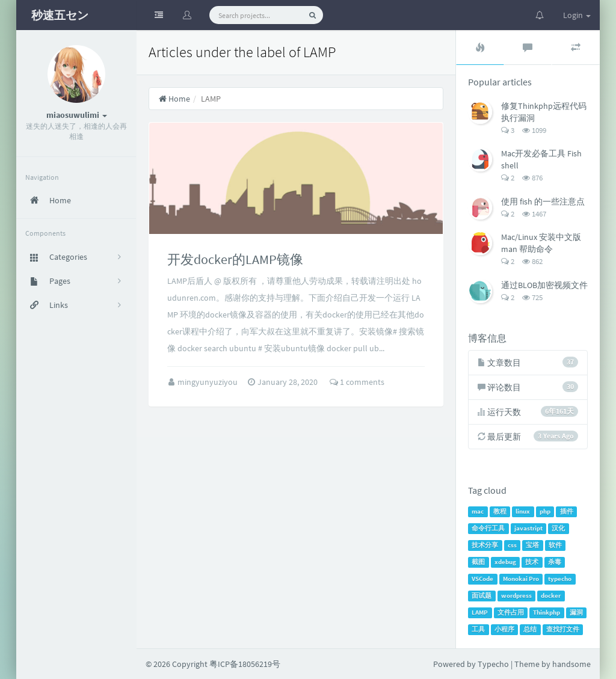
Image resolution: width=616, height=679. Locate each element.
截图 (478, 562)
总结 (530, 629)
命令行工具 (488, 528)
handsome (571, 664)
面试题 (482, 596)
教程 (500, 512)
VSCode (482, 579)
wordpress (516, 596)
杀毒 (555, 562)
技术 (532, 562)
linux (523, 512)
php (545, 512)
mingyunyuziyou (208, 382)
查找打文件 (563, 629)
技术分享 (485, 545)
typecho (560, 579)
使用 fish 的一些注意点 (543, 201)
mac (478, 512)
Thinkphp (547, 613)
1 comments (357, 382)
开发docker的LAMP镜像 (235, 259)
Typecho (493, 664)
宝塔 (532, 545)
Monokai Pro (521, 579)
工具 (478, 629)
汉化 (558, 528)
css (512, 545)
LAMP (480, 613)
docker (551, 596)
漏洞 (576, 613)
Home (174, 99)
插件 (567, 512)
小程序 (504, 629)
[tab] (480, 48)
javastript (528, 528)
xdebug (505, 562)
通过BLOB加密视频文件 (544, 285)
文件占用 (511, 613)
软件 (555, 545)
